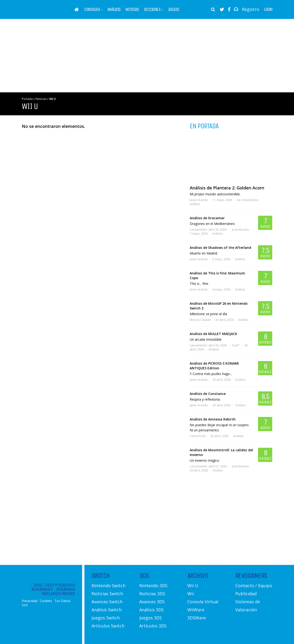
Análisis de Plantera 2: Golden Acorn (227, 188)
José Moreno (241, 230)
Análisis (114, 9)
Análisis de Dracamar (207, 218)
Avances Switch (107, 602)
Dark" (236, 345)
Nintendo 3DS (153, 586)
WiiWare (196, 610)
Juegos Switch (106, 618)
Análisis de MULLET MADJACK (213, 334)
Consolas (92, 9)
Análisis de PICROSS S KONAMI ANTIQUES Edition (214, 366)
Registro (251, 9)
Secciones (152, 9)
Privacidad (30, 601)
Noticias (132, 9)
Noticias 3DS (152, 594)
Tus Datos (62, 601)
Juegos (174, 9)
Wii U (193, 586)
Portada (27, 99)
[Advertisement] (147, 56)
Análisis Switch (107, 610)
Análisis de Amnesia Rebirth (213, 419)
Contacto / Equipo (254, 586)
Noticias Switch (107, 594)
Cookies (46, 601)
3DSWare (197, 618)
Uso (25, 605)
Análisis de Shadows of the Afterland (220, 248)
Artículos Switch (108, 626)
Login (268, 9)
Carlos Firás (198, 436)
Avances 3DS (152, 602)
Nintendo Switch (108, 586)
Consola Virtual (203, 602)
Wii (191, 594)
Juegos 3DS (151, 618)
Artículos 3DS (153, 626)
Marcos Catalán (200, 320)
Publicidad (246, 594)
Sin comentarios (248, 200)
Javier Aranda (199, 200)
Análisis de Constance (208, 394)
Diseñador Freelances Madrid (58, 591)
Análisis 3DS (151, 610)
